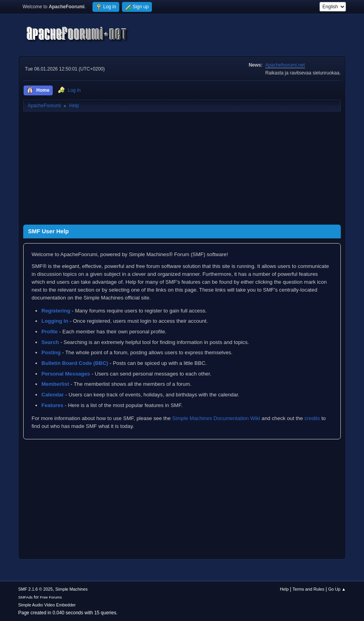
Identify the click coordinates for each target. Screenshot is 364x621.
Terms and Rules (308, 589)
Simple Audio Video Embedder (47, 605)
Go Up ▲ (337, 589)
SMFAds (25, 597)
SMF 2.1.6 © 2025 (35, 589)
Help (284, 589)
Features (52, 405)
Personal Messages (66, 374)
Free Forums (51, 597)
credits (312, 418)
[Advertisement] (182, 169)
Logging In (55, 321)
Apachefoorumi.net (285, 65)
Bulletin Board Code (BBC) (75, 363)
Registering (56, 311)
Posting (51, 352)
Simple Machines (72, 589)
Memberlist (55, 384)
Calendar (53, 395)
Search (50, 342)
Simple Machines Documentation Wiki (216, 418)
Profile (49, 332)
